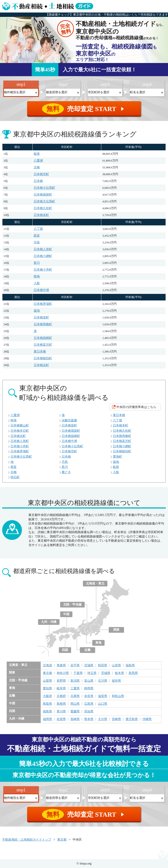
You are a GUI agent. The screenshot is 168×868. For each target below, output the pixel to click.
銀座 (37, 154)
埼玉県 (92, 673)
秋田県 (103, 665)
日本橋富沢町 (43, 345)
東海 (98, 643)
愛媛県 (75, 712)
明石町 (15, 477)
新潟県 (75, 681)
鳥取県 (47, 704)
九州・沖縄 (49, 622)
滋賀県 (103, 696)
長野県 (61, 681)
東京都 (47, 673)
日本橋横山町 (20, 425)
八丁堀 (38, 229)
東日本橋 (40, 351)
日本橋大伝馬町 (44, 201)
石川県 (103, 681)
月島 (37, 242)
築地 (37, 311)
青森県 (61, 665)
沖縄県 (147, 719)
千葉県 (78, 673)
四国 (65, 650)
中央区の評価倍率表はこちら (136, 407)
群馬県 (133, 673)
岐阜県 (61, 688)
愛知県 (47, 688)
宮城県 (89, 665)
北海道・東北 (95, 583)
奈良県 (89, 696)
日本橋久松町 (43, 208)
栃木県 (119, 673)
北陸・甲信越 (72, 605)
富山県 (89, 681)
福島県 (130, 665)
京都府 (61, 696)
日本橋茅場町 (43, 304)
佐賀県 (61, 719)
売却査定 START (84, 109)
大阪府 (47, 696)
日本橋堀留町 (43, 195)
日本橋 (38, 181)
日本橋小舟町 (43, 270)
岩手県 (75, 665)
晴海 (37, 276)
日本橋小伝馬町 (44, 188)
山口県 (103, 704)
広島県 (89, 704)
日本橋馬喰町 (43, 324)
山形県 (116, 665)
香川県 (61, 712)
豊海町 (117, 457)
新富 (37, 236)
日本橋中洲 (41, 290)
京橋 (37, 167)
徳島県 (47, 712)
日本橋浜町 (41, 365)
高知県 (89, 712)
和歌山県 (118, 696)
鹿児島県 (132, 719)
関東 (116, 630)
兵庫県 (75, 696)
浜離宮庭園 (69, 420)
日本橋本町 (41, 215)
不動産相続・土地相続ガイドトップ (27, 840)
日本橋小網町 (43, 256)
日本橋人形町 (43, 249)
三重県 (75, 688)
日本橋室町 (41, 317)
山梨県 (47, 681)
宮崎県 (116, 719)
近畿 (87, 650)
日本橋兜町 (41, 174)
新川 (37, 263)
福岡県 (47, 719)
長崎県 (75, 719)
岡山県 (75, 704)
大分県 (103, 719)
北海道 (47, 665)
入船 (37, 283)
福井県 (116, 681)
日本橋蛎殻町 (43, 358)
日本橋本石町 (20, 431)
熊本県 (89, 719)
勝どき (66, 472)
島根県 (61, 704)
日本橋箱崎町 (43, 338)
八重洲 (38, 161)
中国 (66, 614)
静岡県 (89, 688)
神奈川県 (63, 673)
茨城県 (106, 673)
